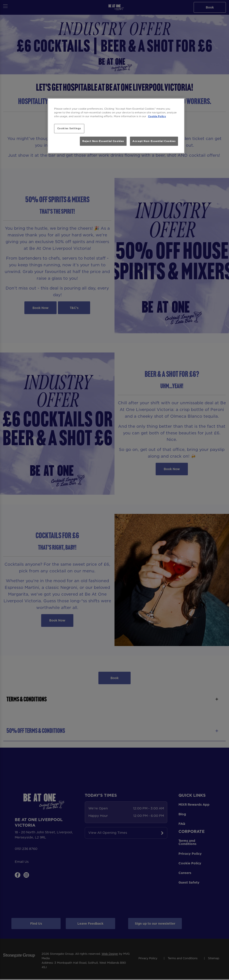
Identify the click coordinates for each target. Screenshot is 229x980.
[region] (116, 126)
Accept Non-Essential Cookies (154, 141)
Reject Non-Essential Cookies (103, 141)
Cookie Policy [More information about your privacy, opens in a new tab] (157, 116)
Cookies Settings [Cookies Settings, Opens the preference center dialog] (69, 128)
